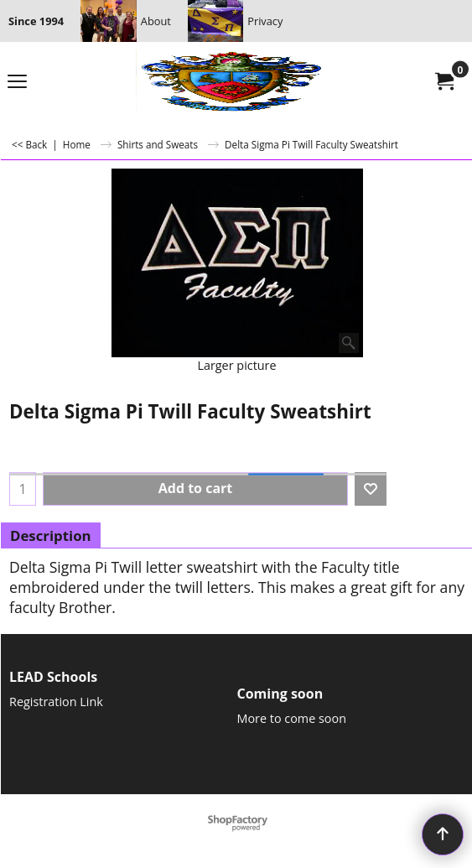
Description (51, 535)
